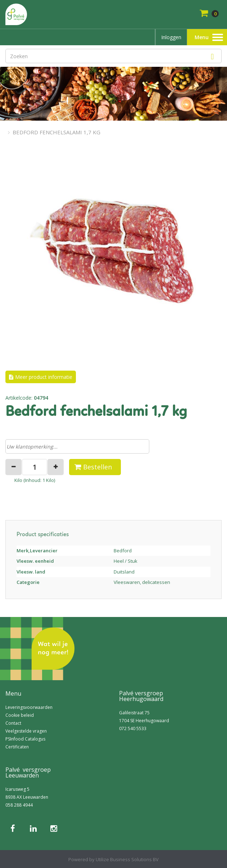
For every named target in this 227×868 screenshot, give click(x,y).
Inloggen (171, 37)
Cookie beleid (20, 715)
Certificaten (17, 747)
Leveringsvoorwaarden (29, 707)
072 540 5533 (133, 728)
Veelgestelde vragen (26, 731)
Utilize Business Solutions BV (127, 859)
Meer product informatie (44, 377)
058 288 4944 (19, 805)
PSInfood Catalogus (25, 739)
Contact (13, 723)
